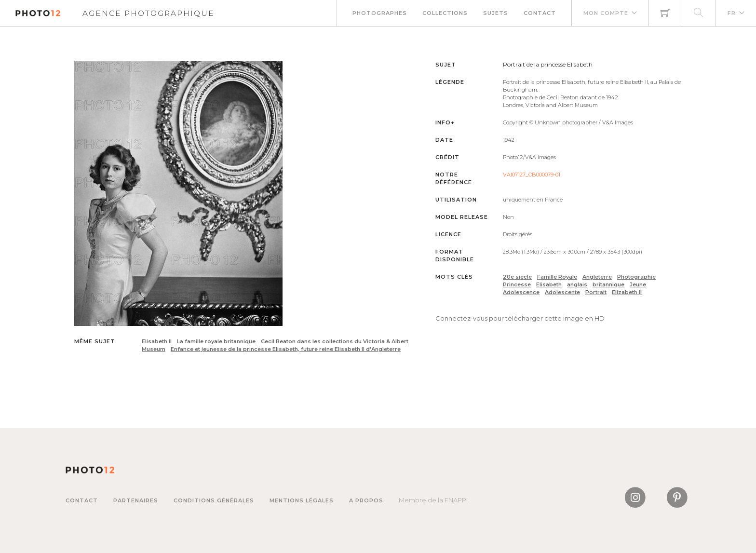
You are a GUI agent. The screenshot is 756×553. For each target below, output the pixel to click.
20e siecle (517, 277)
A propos (366, 500)
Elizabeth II (627, 292)
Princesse (517, 284)
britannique (608, 284)
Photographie (636, 277)
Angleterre (597, 277)
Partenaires (136, 500)
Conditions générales (214, 500)
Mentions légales (302, 500)
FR (732, 13)
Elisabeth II (157, 341)
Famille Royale (557, 277)
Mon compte (606, 13)
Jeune (638, 284)
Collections (445, 13)
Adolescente (562, 292)
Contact (540, 13)
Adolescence (521, 292)
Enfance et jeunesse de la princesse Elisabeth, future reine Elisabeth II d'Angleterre (286, 349)
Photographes (380, 13)
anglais (577, 284)
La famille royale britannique (216, 341)
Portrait (596, 292)
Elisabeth (549, 284)
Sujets (496, 13)
